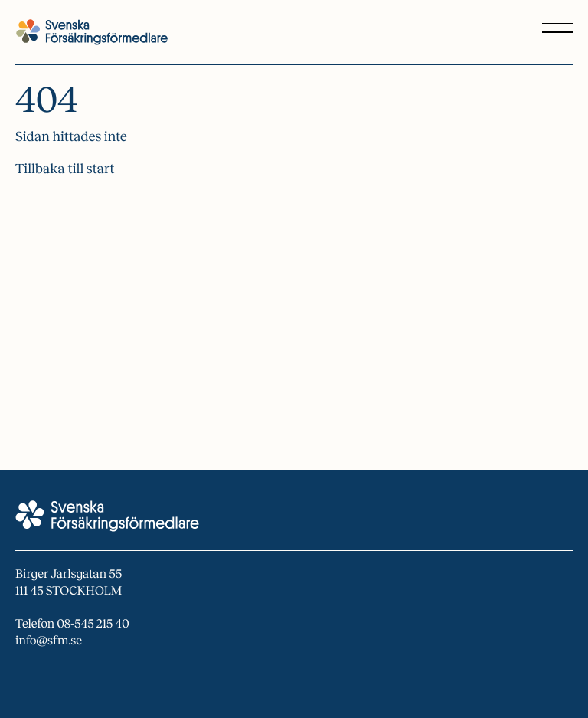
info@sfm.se (49, 641)
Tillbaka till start (65, 169)
